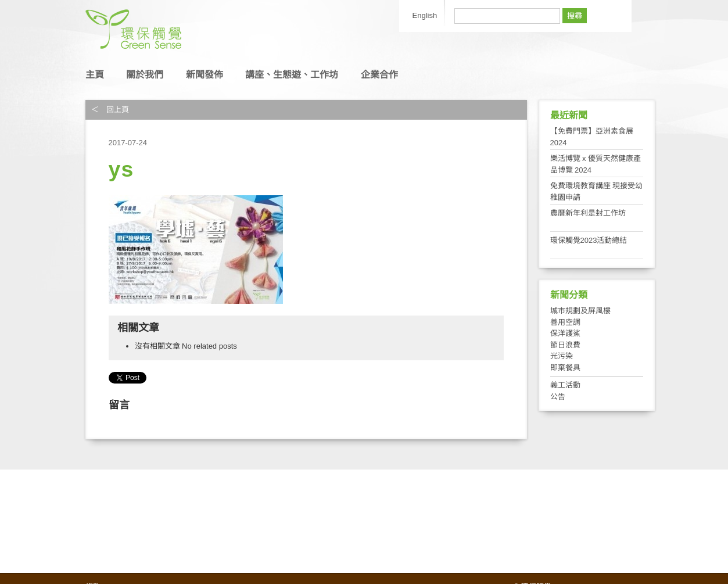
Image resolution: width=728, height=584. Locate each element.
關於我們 (145, 75)
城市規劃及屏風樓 (580, 311)
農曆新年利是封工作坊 (588, 213)
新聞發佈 (205, 75)
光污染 (562, 356)
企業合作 (379, 75)
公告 (558, 397)
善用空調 (565, 322)
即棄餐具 (565, 368)
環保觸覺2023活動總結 (589, 240)
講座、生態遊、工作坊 (292, 75)
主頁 (95, 75)
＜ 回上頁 (110, 110)
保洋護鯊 (565, 333)
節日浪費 (565, 345)
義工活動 (565, 385)
